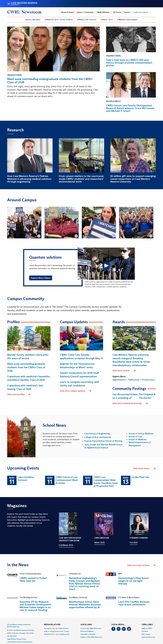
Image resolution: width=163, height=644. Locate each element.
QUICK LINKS (86, 625)
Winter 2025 (99, 543)
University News (15, 75)
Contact (127, 12)
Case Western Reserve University (23, 627)
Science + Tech (107, 20)
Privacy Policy (21, 636)
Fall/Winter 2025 (66, 545)
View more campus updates (76, 391)
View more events (145, 469)
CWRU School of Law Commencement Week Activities (67, 480)
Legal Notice (11, 636)
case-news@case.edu (62, 634)
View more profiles (19, 394)
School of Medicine (138, 439)
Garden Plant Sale (140, 477)
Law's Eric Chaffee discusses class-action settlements (134, 603)
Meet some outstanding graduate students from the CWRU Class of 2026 (26, 367)
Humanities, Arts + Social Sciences (59, 20)
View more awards (124, 371)
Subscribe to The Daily (88, 634)
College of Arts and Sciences (98, 437)
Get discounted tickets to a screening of (134, 396)
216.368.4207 (49, 634)
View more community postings (130, 403)
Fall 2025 (134, 543)
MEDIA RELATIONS (52, 625)
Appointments (119, 380)
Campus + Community (86, 12)
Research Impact (68, 12)
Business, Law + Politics (87, 20)
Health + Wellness (33, 20)
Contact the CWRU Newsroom (91, 628)
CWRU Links (147, 625)
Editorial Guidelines (87, 631)
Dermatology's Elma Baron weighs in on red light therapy (133, 581)
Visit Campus (146, 634)
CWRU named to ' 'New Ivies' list (33, 579)
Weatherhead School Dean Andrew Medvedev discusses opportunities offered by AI (85, 605)
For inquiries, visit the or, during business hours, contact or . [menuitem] (57, 631)
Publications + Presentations (142, 380)
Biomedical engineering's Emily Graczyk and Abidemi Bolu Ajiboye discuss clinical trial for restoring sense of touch (84, 584)
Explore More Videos (41, 278)
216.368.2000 (12, 633)
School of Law (135, 436)
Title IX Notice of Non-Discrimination (20, 639)
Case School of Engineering (97, 434)
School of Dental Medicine (141, 434)
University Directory (148, 637)
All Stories (117, 12)
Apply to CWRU (147, 628)
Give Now (145, 631)
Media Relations (104, 12)
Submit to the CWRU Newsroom (91, 637)
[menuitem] (33, 20)
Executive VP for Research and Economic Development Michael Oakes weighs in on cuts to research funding (35, 606)
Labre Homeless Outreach (26, 479)
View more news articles (138, 565)
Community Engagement (127, 20)
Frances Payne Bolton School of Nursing (103, 441)
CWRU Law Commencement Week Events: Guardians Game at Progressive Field (106, 482)
